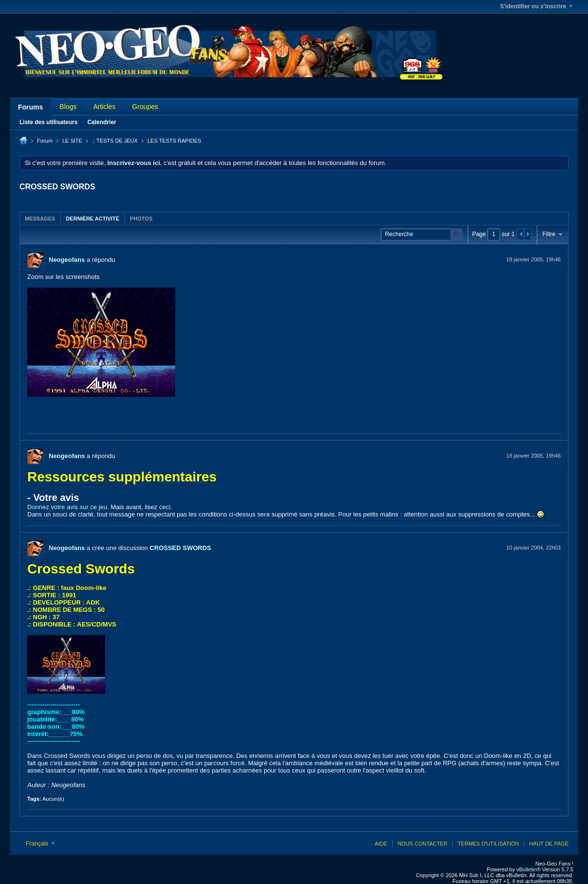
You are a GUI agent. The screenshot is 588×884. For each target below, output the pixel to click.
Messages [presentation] (40, 219)
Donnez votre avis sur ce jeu (67, 507)
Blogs (68, 107)
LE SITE (72, 141)
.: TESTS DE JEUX (115, 141)
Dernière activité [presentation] (92, 219)
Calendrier (101, 122)
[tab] (40, 218)
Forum (45, 141)
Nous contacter (423, 844)
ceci (165, 507)
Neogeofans (67, 260)
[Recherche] (422, 234)
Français (40, 844)
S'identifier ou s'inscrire (536, 6)
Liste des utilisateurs (48, 122)
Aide (381, 844)
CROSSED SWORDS (180, 548)
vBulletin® (529, 869)
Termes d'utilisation (488, 844)
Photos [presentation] (141, 219)
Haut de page (549, 844)
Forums (30, 107)
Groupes (145, 107)
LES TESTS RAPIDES (174, 141)
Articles (104, 107)
